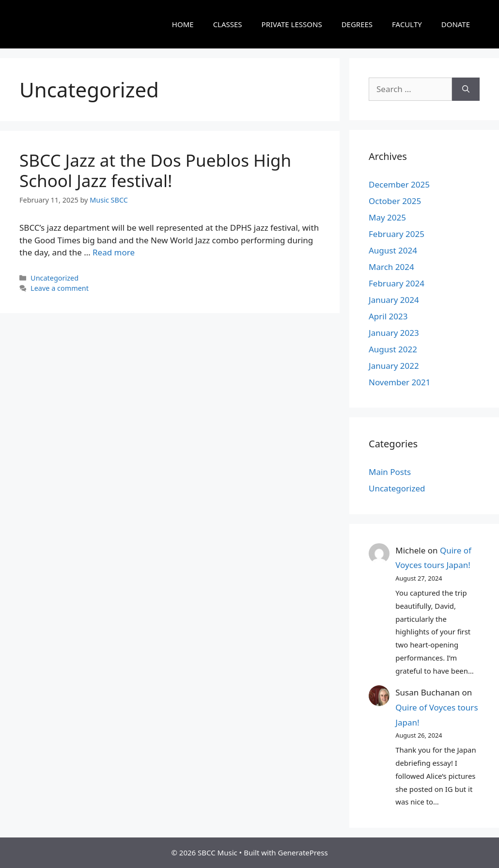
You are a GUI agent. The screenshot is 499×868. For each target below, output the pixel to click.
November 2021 (399, 382)
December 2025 (399, 184)
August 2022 (393, 349)
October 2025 (395, 201)
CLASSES (228, 24)
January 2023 (394, 333)
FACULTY (407, 24)
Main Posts (390, 472)
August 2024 (393, 250)
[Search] (466, 89)
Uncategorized (55, 278)
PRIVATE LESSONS (292, 24)
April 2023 (388, 316)
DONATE (456, 24)
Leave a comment (60, 288)
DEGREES (357, 24)
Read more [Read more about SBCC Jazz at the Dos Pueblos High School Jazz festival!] (114, 252)
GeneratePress (303, 852)
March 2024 (391, 267)
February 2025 (397, 234)
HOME (183, 24)
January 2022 (394, 366)
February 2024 (397, 283)
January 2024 (394, 300)
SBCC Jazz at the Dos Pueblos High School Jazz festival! (155, 170)
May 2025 (387, 217)
